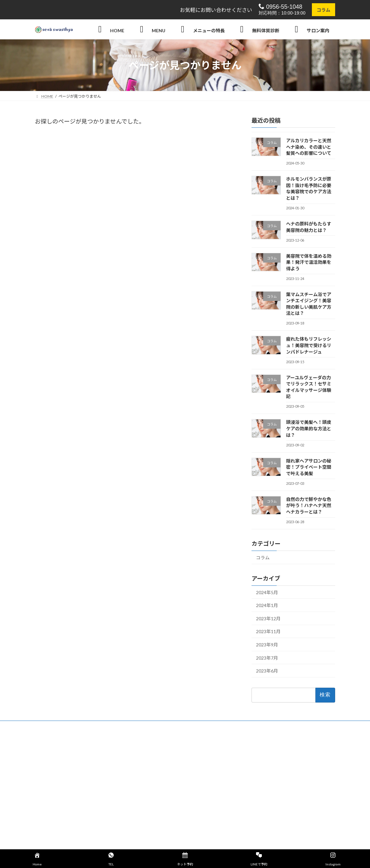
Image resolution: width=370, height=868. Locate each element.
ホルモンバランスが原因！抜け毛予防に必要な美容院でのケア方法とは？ (309, 189)
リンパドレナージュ (263, 808)
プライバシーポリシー (161, 808)
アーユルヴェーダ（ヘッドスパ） (274, 786)
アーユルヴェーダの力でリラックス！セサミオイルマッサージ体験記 (309, 387)
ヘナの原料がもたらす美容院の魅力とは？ (309, 227)
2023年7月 (267, 658)
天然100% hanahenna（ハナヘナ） (276, 764)
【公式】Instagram (162, 831)
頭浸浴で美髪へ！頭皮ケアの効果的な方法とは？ (309, 429)
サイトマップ (154, 819)
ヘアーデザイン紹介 (263, 819)
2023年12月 (268, 619)
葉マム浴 (253, 797)
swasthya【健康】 (158, 775)
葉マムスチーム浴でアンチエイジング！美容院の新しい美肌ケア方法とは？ (309, 304)
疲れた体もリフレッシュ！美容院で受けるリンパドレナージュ (309, 345)
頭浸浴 (251, 775)
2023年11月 (268, 632)
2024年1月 (267, 606)
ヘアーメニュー (155, 752)
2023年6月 (267, 671)
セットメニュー (156, 764)
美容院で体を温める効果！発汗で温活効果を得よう (309, 262)
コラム (324, 10)
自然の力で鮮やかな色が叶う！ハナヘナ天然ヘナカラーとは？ (309, 505)
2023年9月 (267, 645)
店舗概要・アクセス (159, 797)
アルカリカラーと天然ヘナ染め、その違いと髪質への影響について (309, 147)
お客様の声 (152, 786)
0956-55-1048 (280, 7)
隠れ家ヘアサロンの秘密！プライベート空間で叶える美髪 (309, 467)
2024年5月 (267, 592)
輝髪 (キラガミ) (259, 752)
